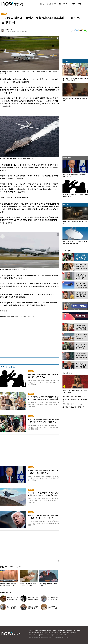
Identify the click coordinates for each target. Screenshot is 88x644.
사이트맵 (78, 631)
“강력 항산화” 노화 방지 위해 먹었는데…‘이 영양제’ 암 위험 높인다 (47, 584)
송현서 (7, 29)
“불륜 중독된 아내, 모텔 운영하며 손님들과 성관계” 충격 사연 (12, 599)
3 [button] (31, 614)
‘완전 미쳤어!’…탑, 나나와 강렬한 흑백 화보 (33, 599)
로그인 (30, 631)
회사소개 (35, 631)
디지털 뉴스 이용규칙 (71, 631)
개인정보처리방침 (47, 631)
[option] (28, 578)
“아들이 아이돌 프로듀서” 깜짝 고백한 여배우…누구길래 (53, 599)
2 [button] (30, 614)
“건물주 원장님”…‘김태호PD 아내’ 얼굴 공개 (53, 608)
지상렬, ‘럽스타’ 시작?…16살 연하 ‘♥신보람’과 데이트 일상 (12, 608)
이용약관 (40, 631)
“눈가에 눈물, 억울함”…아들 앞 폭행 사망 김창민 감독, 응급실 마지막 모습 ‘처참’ (28, 585)
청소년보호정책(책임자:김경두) (58, 631)
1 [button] (28, 614)
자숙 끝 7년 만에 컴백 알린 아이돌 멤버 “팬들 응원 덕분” (33, 608)
